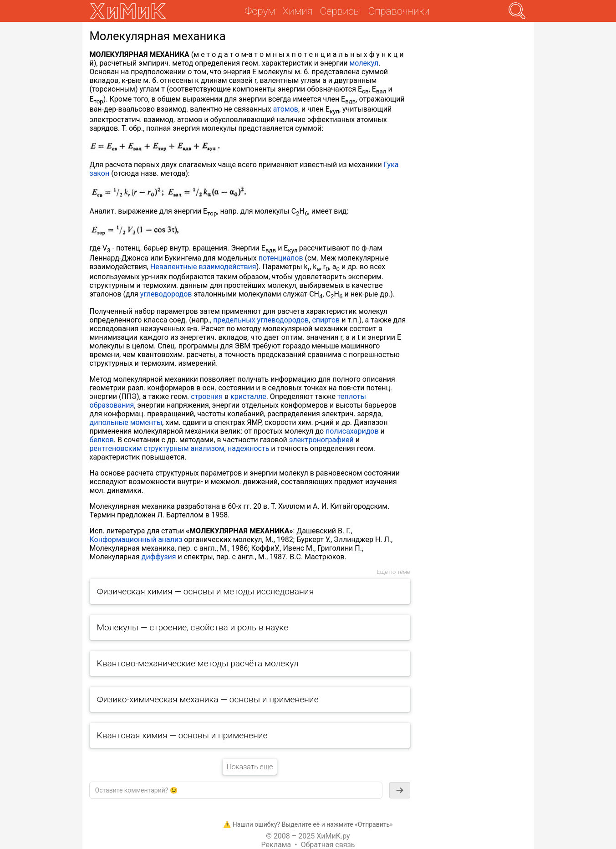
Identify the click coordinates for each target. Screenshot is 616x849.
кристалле (248, 396)
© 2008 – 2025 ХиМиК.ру (308, 836)
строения (207, 396)
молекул (364, 63)
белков (102, 440)
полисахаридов (352, 431)
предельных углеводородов (261, 320)
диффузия (159, 557)
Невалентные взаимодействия (203, 267)
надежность (248, 448)
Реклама (276, 845)
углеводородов (166, 294)
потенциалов (281, 258)
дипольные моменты (126, 422)
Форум (260, 11)
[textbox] (236, 790)
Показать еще (249, 767)
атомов (286, 109)
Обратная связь (328, 845)
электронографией (321, 440)
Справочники (399, 11)
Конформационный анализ (136, 540)
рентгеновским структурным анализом (157, 448)
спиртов (326, 320)
